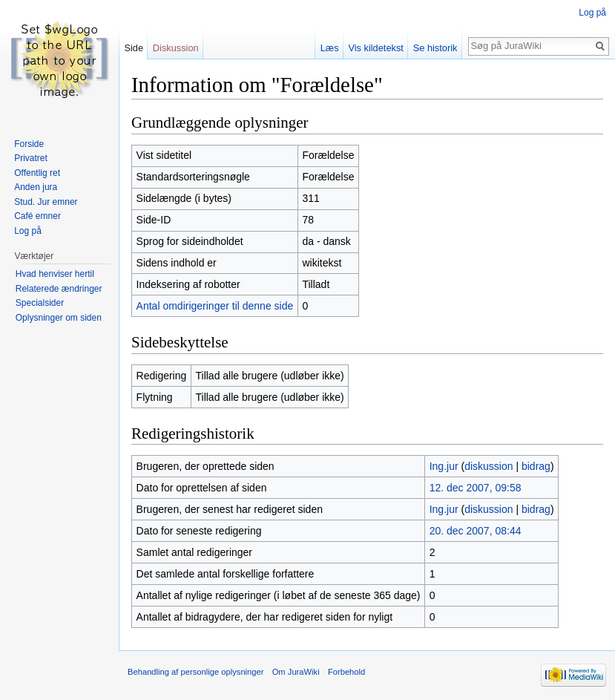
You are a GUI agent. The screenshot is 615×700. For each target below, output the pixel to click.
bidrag (536, 466)
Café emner (37, 216)
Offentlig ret (37, 173)
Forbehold (346, 672)
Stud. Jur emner (46, 202)
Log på (592, 13)
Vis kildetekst (375, 48)
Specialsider (40, 303)
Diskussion (176, 48)
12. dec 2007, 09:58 (476, 488)
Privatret (31, 158)
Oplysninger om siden (59, 318)
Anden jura (36, 187)
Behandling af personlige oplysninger (195, 672)
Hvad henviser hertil (55, 274)
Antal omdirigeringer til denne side (215, 306)
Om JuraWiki (296, 672)
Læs (330, 48)
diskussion (489, 466)
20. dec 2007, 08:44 (476, 531)
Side (134, 48)
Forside (29, 144)
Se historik (435, 48)
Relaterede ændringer (59, 289)
